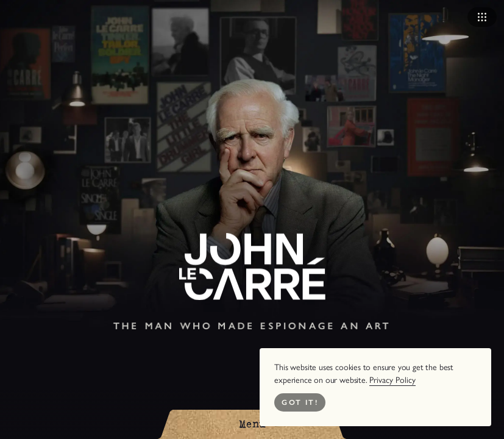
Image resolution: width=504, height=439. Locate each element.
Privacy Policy (392, 380)
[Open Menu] (252, 424)
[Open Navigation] (482, 17)
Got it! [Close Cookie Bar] (300, 402)
